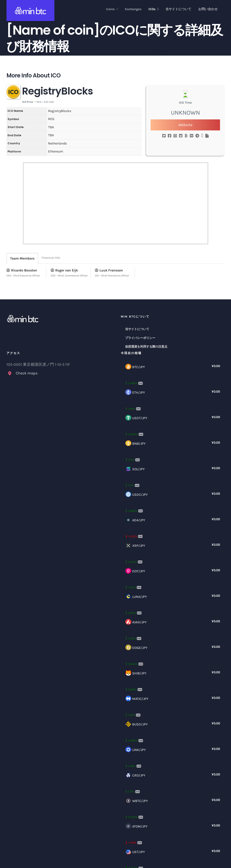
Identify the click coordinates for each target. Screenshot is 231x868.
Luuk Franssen (109, 270)
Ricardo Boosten (22, 270)
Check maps (27, 373)
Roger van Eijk (64, 270)
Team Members (22, 258)
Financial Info (51, 258)
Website (185, 125)
